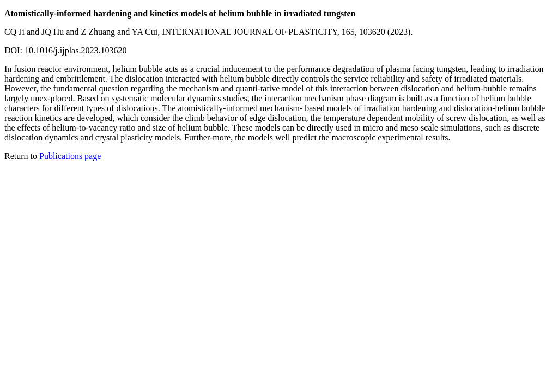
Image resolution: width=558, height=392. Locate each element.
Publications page (70, 156)
